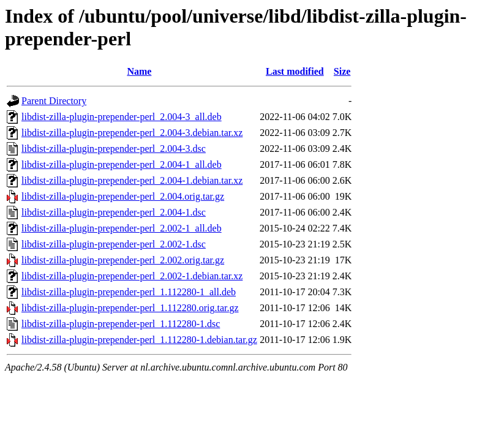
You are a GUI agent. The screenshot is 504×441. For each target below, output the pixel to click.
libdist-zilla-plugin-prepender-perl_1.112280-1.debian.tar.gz (139, 340)
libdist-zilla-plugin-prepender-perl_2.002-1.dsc (114, 244)
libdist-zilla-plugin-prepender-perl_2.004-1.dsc (114, 212)
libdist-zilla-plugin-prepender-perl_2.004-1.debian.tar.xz (132, 180)
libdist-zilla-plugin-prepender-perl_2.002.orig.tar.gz (123, 260)
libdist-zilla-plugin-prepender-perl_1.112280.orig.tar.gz (130, 308)
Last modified (295, 71)
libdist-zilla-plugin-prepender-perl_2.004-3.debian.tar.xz (132, 133)
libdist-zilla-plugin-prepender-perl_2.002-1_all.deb (122, 228)
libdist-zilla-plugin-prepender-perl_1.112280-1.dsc (121, 324)
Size (342, 71)
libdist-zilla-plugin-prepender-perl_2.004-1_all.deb (122, 164)
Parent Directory (54, 101)
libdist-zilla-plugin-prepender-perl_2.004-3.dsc (114, 149)
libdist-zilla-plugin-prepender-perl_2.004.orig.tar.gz (123, 196)
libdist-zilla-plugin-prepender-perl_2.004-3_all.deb (122, 117)
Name (139, 71)
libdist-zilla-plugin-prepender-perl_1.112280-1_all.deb (129, 292)
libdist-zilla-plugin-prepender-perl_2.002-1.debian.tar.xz (132, 276)
